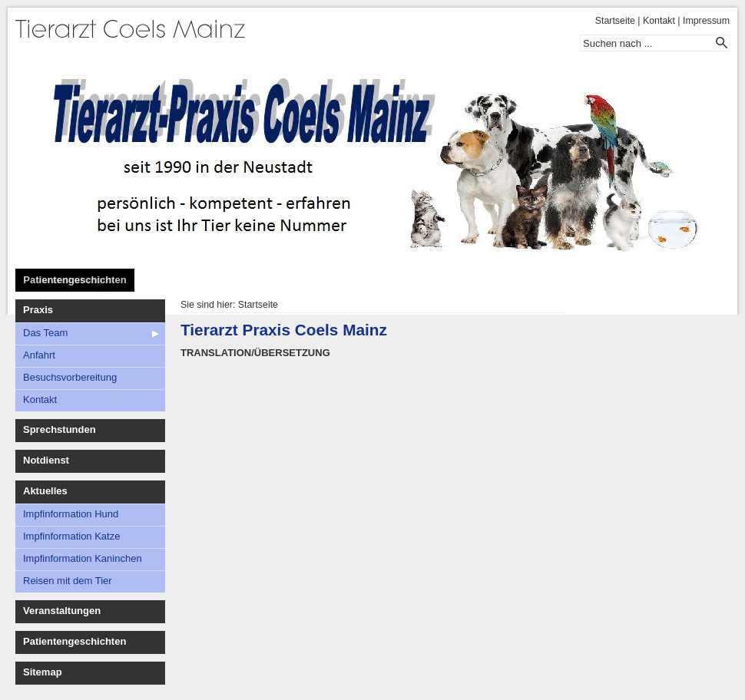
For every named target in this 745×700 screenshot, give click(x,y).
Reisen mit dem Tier (68, 581)
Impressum (706, 21)
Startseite (615, 21)
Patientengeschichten (74, 280)
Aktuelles (45, 491)
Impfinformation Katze (71, 536)
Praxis (38, 310)
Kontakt (659, 21)
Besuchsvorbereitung (70, 377)
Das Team (45, 333)
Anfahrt (39, 355)
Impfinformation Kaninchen (83, 558)
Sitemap (43, 672)
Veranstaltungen (62, 611)
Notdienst (46, 460)
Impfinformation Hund (71, 514)
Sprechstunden (60, 429)
